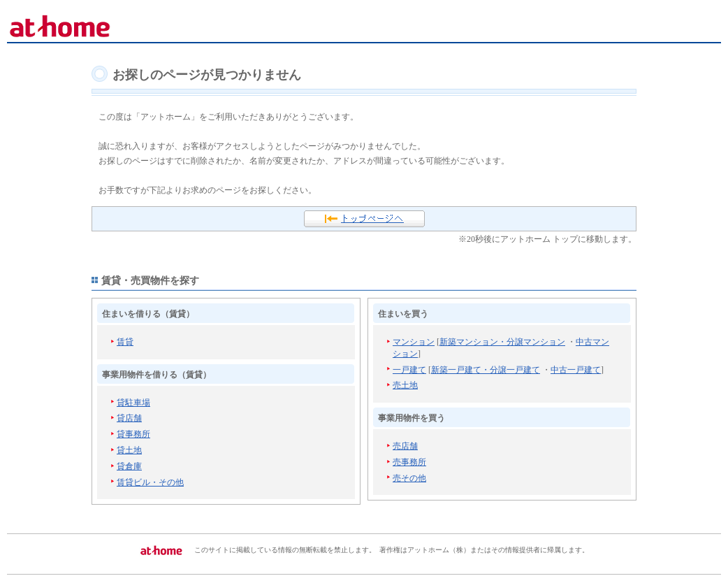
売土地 (405, 385)
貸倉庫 (129, 466)
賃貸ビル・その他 (150, 482)
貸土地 (129, 450)
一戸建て (409, 370)
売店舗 (405, 446)
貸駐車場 (133, 403)
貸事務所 (133, 434)
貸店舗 (129, 418)
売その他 (409, 478)
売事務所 (409, 462)
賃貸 (125, 342)
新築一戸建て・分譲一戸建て (486, 370)
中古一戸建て (576, 370)
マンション (414, 342)
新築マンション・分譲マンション (502, 342)
